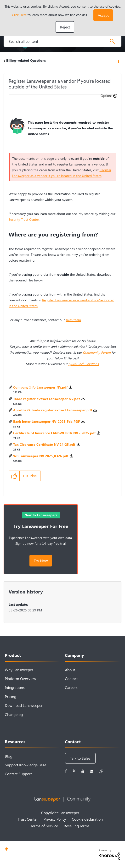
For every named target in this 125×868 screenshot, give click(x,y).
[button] (103, 15)
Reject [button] (65, 27)
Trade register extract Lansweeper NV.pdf (46, 399)
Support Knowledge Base (26, 765)
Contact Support (18, 774)
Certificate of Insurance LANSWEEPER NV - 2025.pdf (54, 433)
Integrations (15, 687)
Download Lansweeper (24, 705)
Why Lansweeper (19, 670)
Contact (71, 678)
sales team (73, 320)
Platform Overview (20, 678)
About (70, 670)
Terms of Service (44, 826)
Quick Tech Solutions (84, 364)
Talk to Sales (80, 758)
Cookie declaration (87, 819)
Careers (71, 687)
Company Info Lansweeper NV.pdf (40, 387)
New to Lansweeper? (41, 515)
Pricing (11, 696)
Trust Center (28, 819)
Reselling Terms (77, 826)
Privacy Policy (55, 819)
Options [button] (118, 61)
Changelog (14, 714)
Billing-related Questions (26, 60)
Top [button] (7, 849)
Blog (9, 756)
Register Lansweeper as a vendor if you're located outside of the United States (60, 84)
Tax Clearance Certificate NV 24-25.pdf (44, 444)
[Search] (62, 41)
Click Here (19, 15)
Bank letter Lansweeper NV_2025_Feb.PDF (46, 421)
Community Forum (97, 352)
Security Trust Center (24, 219)
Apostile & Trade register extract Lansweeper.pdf (53, 410)
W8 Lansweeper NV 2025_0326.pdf (41, 456)
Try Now (41, 561)
